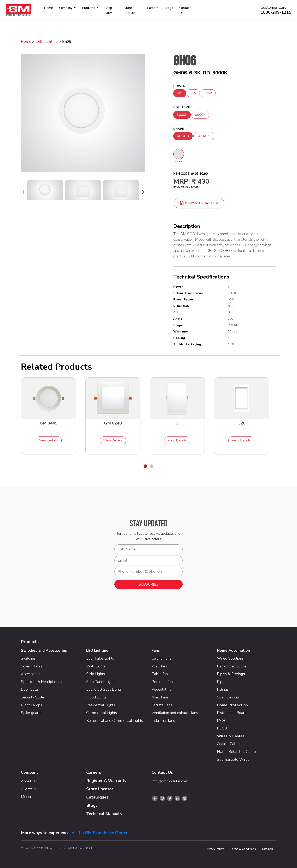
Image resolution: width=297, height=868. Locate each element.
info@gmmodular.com (170, 781)
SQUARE (204, 136)
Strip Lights (96, 674)
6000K (200, 115)
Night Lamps (31, 705)
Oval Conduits (228, 697)
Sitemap (268, 849)
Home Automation (233, 650)
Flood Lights (96, 697)
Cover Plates (32, 666)
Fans (156, 650)
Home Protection (232, 705)
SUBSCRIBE (148, 584)
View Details (49, 440)
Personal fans (163, 682)
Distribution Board (232, 713)
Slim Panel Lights (101, 682)
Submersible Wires (233, 759)
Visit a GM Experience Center (100, 833)
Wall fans (160, 666)
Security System (34, 697)
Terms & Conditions (243, 849)
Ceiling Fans (161, 658)
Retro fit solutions (232, 666)
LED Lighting (47, 42)
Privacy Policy (215, 849)
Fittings (223, 689)
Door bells (30, 689)
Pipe (221, 682)
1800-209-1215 (276, 12)
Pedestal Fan (162, 689)
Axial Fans (160, 697)
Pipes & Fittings (231, 674)
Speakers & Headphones (41, 682)
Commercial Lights (102, 713)
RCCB (222, 728)
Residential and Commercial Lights (115, 721)
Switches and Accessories (44, 650)
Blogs (169, 8)
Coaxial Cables (229, 744)
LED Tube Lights (100, 658)
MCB (221, 721)
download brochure (199, 203)
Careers (153, 8)
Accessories (31, 674)
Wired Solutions (230, 658)
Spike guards (32, 713)
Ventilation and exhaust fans (175, 713)
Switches (28, 658)
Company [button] (66, 8)
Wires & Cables (231, 736)
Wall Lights (96, 666)
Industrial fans (163, 721)
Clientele (28, 789)
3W (193, 93)
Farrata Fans (162, 705)
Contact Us (185, 10)
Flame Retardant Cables (237, 752)
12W (208, 93)
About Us (29, 781)
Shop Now (108, 10)
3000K (182, 115)
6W (180, 93)
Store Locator (129, 10)
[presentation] (23, 191)
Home (49, 8)
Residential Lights (101, 705)
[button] (145, 466)
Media (26, 797)
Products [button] (89, 8)
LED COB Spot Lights (104, 689)
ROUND (183, 136)
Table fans (160, 674)
